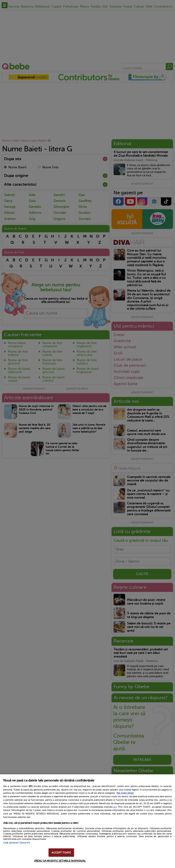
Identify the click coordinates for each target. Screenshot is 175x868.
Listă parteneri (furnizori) (17, 843)
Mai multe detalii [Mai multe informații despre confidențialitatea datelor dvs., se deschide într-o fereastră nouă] (125, 793)
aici (115, 807)
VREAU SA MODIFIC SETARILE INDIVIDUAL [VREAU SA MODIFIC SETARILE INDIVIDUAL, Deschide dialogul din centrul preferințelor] (60, 861)
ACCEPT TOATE (61, 853)
